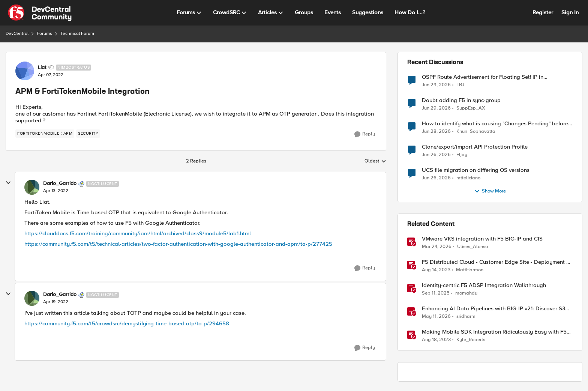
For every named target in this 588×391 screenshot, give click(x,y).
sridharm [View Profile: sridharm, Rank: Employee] (466, 317)
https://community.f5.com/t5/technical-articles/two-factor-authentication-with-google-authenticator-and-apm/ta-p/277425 (178, 244)
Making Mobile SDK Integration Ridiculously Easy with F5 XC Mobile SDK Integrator (494, 332)
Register (543, 12)
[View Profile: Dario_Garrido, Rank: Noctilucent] (32, 187)
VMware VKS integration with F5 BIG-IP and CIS (482, 239)
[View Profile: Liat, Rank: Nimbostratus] (25, 71)
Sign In (570, 12)
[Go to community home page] (40, 13)
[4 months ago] (437, 247)
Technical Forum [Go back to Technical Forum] (77, 34)
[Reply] (365, 134)
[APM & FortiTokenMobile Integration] (56, 191)
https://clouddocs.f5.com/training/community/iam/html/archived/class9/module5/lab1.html (138, 233)
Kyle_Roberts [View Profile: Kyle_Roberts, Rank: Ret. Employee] (471, 340)
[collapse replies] (8, 183)
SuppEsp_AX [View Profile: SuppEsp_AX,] (471, 108)
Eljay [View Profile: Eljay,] (462, 155)
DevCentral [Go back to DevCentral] (17, 34)
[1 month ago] (436, 85)
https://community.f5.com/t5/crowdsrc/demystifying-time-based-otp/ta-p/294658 (127, 323)
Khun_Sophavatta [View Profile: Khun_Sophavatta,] (476, 132)
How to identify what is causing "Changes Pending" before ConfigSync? (495, 124)
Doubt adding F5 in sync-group (461, 100)
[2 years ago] (436, 270)
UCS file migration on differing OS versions (476, 170)
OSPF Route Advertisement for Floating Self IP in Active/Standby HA (483, 77)
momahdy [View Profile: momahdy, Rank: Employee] (466, 293)
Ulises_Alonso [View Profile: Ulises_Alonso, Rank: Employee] (472, 247)
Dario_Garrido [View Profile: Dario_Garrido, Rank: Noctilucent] (60, 183)
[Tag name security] (88, 134)
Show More (490, 191)
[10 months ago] (436, 293)
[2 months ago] (436, 317)
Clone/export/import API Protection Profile (475, 147)
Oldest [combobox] (375, 161)
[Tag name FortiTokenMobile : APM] (45, 134)
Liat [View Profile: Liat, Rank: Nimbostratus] (42, 68)
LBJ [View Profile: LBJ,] (460, 85)
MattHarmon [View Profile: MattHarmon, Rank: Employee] (470, 270)
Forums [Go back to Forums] (44, 34)
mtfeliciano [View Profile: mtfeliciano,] (468, 178)
